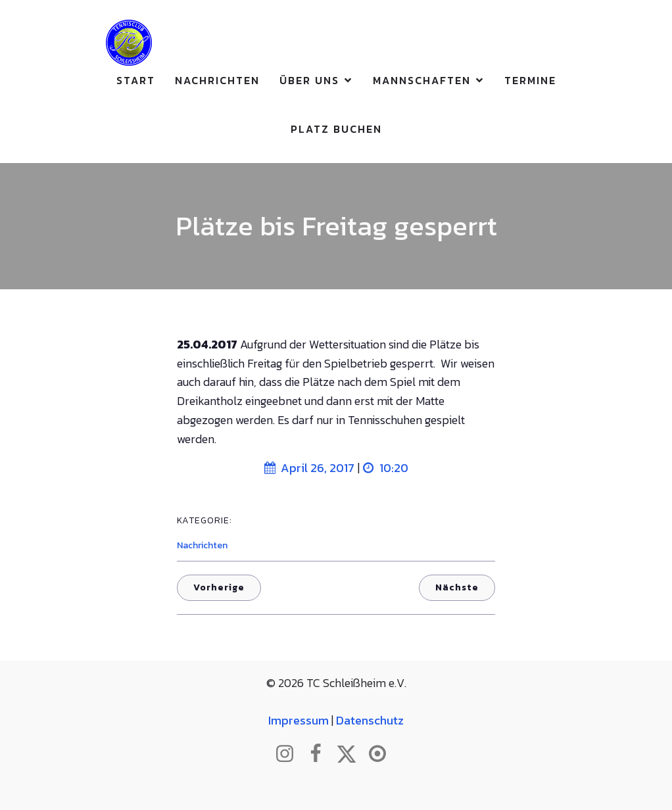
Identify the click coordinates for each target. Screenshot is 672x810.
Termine (530, 80)
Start (136, 80)
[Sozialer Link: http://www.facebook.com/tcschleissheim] (321, 754)
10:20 (386, 468)
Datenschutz (370, 720)
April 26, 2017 (309, 468)
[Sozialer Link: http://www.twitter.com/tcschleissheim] (351, 754)
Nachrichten (217, 80)
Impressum (299, 720)
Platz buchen (336, 129)
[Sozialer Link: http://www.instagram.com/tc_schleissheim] (290, 754)
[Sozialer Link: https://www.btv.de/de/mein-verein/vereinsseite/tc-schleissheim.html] (382, 754)
